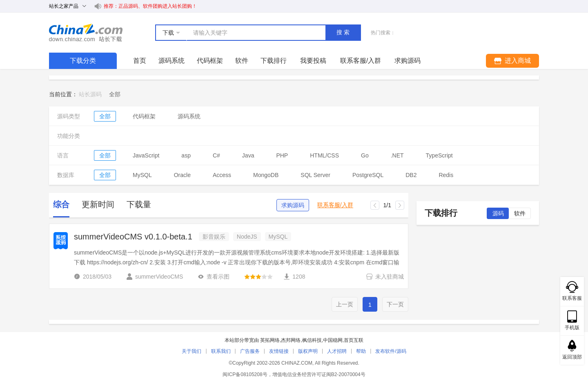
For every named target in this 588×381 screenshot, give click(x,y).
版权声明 (308, 351)
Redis (446, 175)
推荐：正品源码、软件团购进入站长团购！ (150, 6)
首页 (140, 61)
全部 (105, 116)
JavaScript (146, 155)
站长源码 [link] (90, 94)
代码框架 (210, 61)
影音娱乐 (214, 237)
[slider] (258, 277)
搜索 (344, 32)
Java (248, 155)
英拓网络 (270, 340)
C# (216, 155)
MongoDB (266, 175)
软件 (242, 61)
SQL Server (315, 175)
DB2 (411, 175)
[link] (115, 94)
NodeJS (247, 237)
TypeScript (439, 155)
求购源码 (293, 205)
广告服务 (250, 351)
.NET (397, 155)
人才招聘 (337, 351)
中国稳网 (333, 340)
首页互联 (354, 340)
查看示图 (214, 277)
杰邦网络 (291, 340)
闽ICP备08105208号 (245, 374)
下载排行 (274, 61)
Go (365, 155)
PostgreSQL (368, 175)
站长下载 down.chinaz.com (86, 33)
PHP (282, 155)
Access (222, 175)
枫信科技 (312, 340)
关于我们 (192, 351)
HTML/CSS (324, 155)
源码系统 (171, 61)
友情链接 (279, 351)
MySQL (142, 175)
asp (186, 155)
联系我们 (221, 351)
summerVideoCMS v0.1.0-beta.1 (133, 237)
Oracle (182, 175)
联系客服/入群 (335, 205)
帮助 (361, 351)
